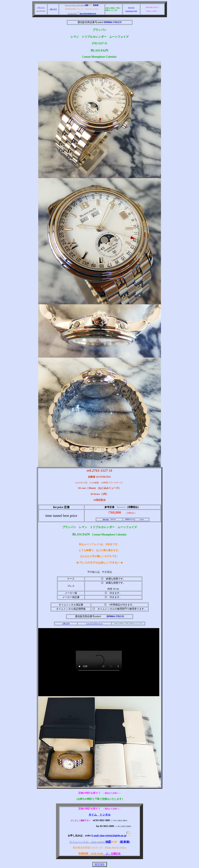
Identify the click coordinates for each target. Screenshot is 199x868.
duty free (106, 519)
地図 (87, 5)
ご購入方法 (53, 9)
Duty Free (131, 8)
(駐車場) (96, 5)
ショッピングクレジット (94, 623)
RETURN (100, 864)
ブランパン (41, 7)
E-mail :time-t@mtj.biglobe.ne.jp (111, 835)
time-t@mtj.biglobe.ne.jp (87, 13)
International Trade (131, 11)
